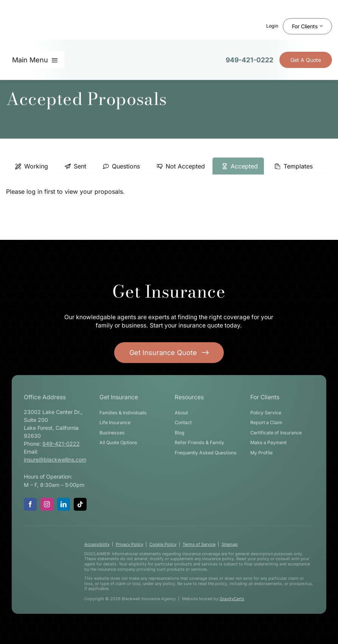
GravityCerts (232, 599)
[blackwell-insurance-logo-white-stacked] (46, 562)
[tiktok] (80, 504)
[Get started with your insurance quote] (169, 353)
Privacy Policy (129, 544)
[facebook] (30, 504)
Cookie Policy (163, 544)
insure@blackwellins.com (55, 459)
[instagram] (47, 504)
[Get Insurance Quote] (306, 60)
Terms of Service (199, 544)
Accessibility (97, 544)
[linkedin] (64, 504)
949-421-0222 (250, 60)
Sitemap (230, 544)
